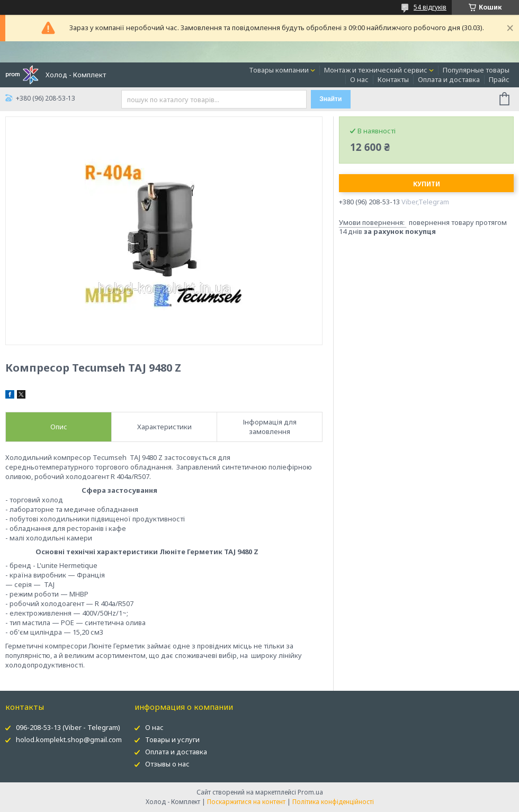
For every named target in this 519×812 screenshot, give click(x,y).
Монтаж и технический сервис (376, 70)
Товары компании (279, 70)
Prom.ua (310, 792)
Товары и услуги (172, 739)
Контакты (393, 79)
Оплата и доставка (449, 79)
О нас (359, 79)
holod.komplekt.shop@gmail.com (69, 739)
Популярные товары (476, 70)
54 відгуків (430, 7)
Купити (427, 184)
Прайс (499, 79)
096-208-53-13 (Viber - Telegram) (68, 727)
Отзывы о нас (167, 764)
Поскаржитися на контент (246, 802)
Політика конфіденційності (333, 802)
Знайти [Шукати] (330, 99)
